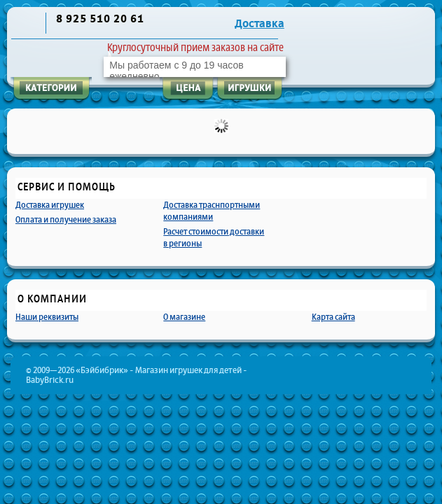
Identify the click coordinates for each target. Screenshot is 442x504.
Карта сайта (333, 317)
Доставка (260, 24)
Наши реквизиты (47, 317)
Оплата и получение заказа (66, 219)
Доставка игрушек (50, 205)
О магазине (184, 317)
